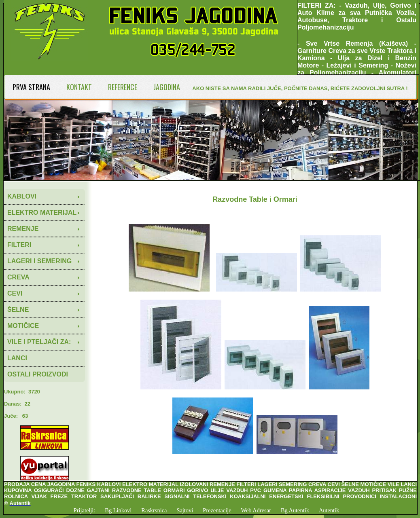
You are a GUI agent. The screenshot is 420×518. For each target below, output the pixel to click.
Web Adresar (256, 510)
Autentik (329, 510)
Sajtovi (185, 510)
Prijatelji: (85, 510)
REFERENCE (123, 87)
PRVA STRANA (31, 87)
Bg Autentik (295, 510)
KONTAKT (79, 87)
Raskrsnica (154, 510)
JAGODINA (167, 87)
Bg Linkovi (118, 510)
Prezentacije (217, 510)
